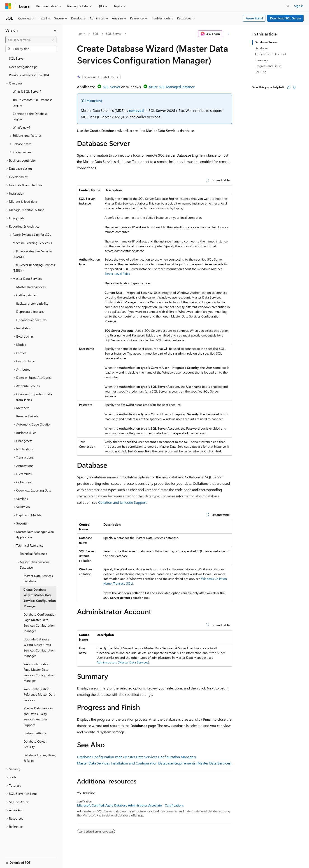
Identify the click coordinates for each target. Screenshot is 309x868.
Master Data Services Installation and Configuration (117, 763)
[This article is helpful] (289, 87)
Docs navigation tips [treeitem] (23, 67)
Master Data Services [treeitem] (31, 287)
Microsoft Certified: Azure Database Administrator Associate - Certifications (130, 805)
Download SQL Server (286, 18)
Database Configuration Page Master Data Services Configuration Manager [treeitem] (40, 623)
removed (136, 110)
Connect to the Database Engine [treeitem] (30, 116)
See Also (260, 72)
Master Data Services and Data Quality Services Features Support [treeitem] (38, 716)
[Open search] (288, 6)
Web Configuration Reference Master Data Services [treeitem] (39, 694)
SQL (96, 34)
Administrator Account (270, 54)
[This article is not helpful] (294, 87)
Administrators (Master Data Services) (123, 662)
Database (261, 48)
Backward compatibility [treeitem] (32, 303)
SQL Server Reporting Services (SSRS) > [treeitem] (34, 268)
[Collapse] (55, 30)
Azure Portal (254, 18)
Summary (261, 60)
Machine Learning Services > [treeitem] (33, 243)
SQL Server (114, 34)
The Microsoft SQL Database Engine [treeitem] (33, 103)
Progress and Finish (268, 66)
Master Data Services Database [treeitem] (38, 579)
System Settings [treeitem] (35, 733)
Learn (81, 34)
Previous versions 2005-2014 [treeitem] (29, 75)
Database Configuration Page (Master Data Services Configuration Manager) (136, 757)
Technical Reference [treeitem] (33, 554)
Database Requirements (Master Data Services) (195, 763)
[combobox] (31, 40)
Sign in (299, 6)
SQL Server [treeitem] (17, 58)
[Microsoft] (8, 6)
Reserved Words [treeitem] (27, 416)
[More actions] (228, 34)
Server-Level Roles (117, 274)
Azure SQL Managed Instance (172, 87)
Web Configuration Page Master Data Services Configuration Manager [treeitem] (39, 672)
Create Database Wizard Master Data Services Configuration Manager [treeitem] (40, 598)
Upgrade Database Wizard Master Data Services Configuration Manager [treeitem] (39, 648)
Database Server (266, 42)
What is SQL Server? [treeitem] (27, 91)
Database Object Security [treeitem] (35, 744)
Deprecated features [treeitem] (30, 312)
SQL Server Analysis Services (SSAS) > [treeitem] (33, 254)
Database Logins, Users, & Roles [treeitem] (40, 758)
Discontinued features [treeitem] (31, 320)
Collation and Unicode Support (122, 502)
